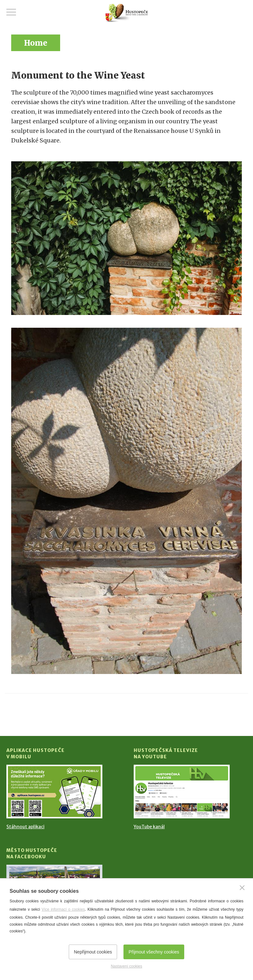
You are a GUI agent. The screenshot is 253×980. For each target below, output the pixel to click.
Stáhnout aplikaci (25, 827)
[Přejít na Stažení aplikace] (54, 792)
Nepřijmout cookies (93, 952)
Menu (11, 12)
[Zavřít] (242, 888)
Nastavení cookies (126, 966)
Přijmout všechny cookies (154, 952)
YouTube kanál (149, 827)
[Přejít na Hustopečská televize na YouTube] (182, 792)
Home (36, 43)
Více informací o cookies (63, 909)
